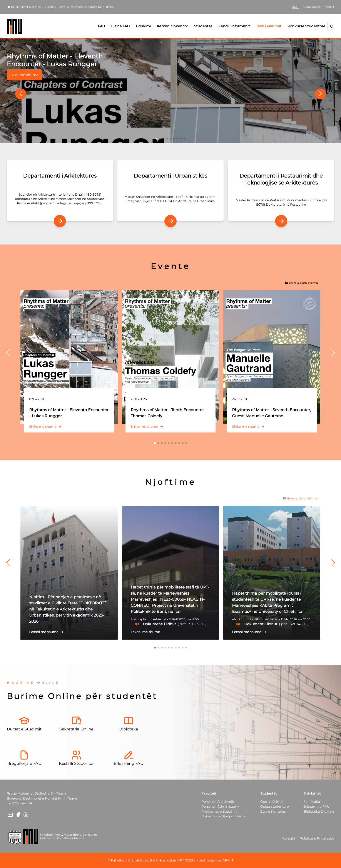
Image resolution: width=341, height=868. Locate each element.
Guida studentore (275, 806)
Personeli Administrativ (220, 806)
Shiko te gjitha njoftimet (301, 498)
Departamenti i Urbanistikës (170, 176)
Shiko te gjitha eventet (302, 283)
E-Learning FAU (317, 806)
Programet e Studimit (219, 811)
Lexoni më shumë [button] (47, 632)
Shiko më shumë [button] (46, 427)
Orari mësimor (272, 802)
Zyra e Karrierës (273, 811)
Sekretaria (312, 802)
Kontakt (289, 838)
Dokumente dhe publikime (223, 816)
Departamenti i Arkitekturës (60, 176)
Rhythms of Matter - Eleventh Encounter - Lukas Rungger (55, 60)
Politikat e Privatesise (317, 838)
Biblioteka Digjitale (319, 811)
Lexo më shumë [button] (24, 75)
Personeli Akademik (218, 802)
